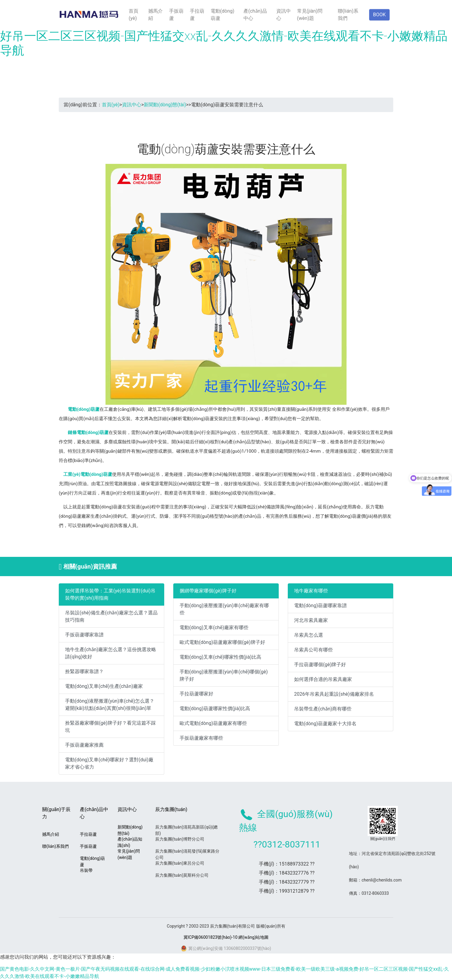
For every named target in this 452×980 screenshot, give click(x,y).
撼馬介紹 (155, 15)
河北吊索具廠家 (311, 620)
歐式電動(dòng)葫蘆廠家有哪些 (213, 723)
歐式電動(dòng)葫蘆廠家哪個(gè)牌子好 (222, 642)
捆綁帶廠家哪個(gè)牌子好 (208, 591)
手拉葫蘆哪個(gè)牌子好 (320, 665)
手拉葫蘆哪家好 (196, 694)
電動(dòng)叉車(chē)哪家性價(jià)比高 (220, 657)
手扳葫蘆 (176, 15)
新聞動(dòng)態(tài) (165, 105)
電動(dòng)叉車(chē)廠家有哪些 (214, 627)
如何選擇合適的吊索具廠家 (323, 679)
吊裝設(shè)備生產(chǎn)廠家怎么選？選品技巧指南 (111, 616)
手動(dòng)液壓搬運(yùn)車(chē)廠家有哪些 (224, 609)
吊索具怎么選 (309, 635)
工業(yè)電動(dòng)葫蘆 (88, 474)
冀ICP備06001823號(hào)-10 (210, 937)
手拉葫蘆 (197, 15)
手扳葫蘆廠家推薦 (84, 745)
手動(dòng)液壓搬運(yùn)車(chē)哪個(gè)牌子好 (224, 675)
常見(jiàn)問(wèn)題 (310, 15)
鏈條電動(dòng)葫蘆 (88, 432)
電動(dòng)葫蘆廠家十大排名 (325, 724)
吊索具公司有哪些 (313, 650)
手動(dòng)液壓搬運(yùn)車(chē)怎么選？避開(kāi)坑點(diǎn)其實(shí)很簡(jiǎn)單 (110, 705)
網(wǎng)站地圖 (253, 937)
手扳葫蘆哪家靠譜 (84, 635)
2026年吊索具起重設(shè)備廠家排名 (334, 694)
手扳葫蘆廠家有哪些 (201, 738)
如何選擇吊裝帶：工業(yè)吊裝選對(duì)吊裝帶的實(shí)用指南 (110, 594)
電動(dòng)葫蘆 (223, 15)
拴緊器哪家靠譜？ (84, 671)
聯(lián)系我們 (348, 15)
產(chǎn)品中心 (255, 15)
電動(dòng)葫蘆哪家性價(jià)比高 (215, 708)
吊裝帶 (86, 870)
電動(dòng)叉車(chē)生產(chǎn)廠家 (104, 686)
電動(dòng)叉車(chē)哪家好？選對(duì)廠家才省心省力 (109, 763)
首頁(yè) (133, 15)
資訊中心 (284, 15)
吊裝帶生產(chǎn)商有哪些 (323, 709)
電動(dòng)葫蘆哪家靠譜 (320, 605)
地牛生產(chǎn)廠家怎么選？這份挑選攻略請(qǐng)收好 (111, 653)
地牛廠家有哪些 (311, 591)
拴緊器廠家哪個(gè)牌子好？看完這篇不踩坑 (110, 727)
